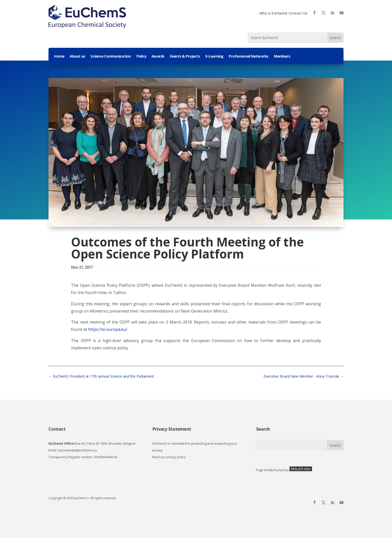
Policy (141, 56)
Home (59, 56)
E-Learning (214, 56)
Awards (158, 56)
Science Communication (111, 56)
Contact (57, 429)
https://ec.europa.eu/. (108, 329)
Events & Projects (185, 56)
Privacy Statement (172, 429)
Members (282, 56)
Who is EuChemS (273, 13)
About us (77, 56)
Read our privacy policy (169, 457)
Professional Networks (248, 56)
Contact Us (298, 13)
